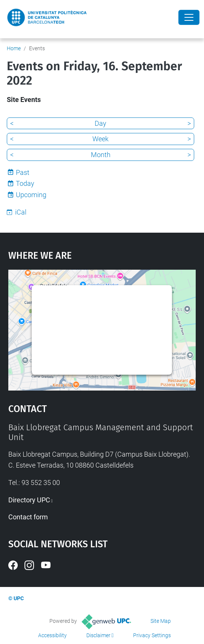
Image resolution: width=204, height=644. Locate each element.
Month (101, 155)
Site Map (161, 621)
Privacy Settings (152, 635)
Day (100, 123)
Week (100, 139)
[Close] (189, 17)
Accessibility (52, 635)
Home (14, 48)
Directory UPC (29, 500)
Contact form (28, 517)
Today (25, 183)
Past (23, 172)
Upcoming (31, 195)
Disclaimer (98, 635)
